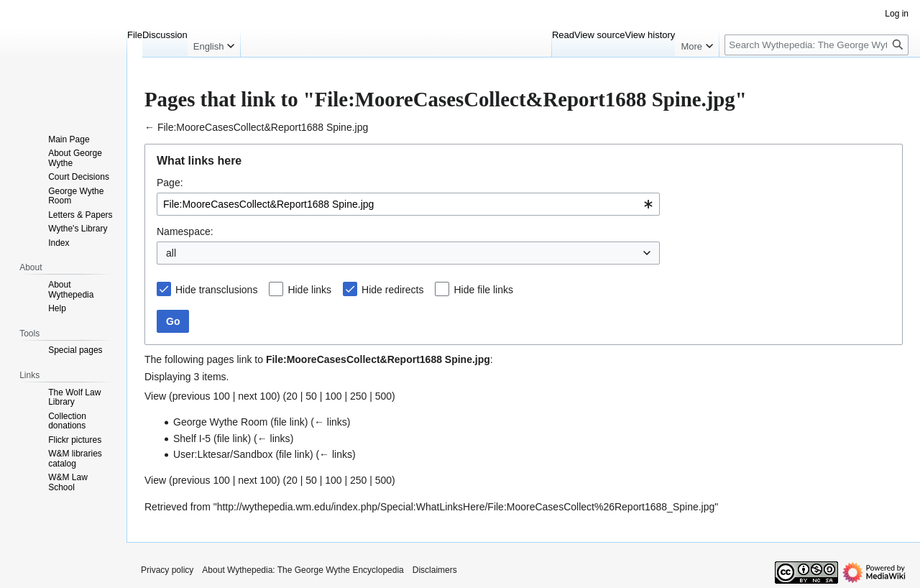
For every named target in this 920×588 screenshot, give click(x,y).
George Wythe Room (220, 422)
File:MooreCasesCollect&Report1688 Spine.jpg (263, 127)
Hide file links (483, 290)
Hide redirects (392, 290)
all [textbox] (171, 253)
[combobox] (408, 204)
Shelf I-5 (192, 438)
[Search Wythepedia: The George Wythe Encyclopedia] (816, 45)
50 (311, 396)
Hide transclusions (216, 290)
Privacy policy (167, 570)
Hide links (309, 290)
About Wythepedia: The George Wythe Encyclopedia (303, 570)
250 (358, 396)
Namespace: (185, 231)
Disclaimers (435, 570)
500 (383, 396)
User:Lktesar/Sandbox (223, 454)
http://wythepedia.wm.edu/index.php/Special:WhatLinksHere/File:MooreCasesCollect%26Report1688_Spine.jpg (466, 507)
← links (331, 422)
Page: (170, 183)
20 (292, 396)
